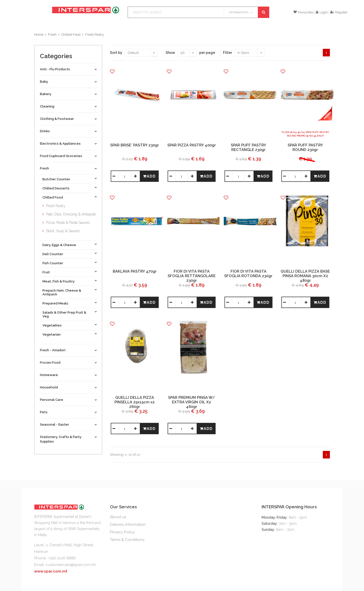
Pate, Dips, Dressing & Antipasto (71, 214)
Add (149, 176)
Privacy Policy (122, 532)
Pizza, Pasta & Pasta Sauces (68, 223)
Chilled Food (71, 35)
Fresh (52, 35)
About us (118, 517)
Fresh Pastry (95, 35)
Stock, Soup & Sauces (63, 231)
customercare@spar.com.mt (71, 565)
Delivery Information (128, 524)
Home (39, 35)
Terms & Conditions (127, 540)
